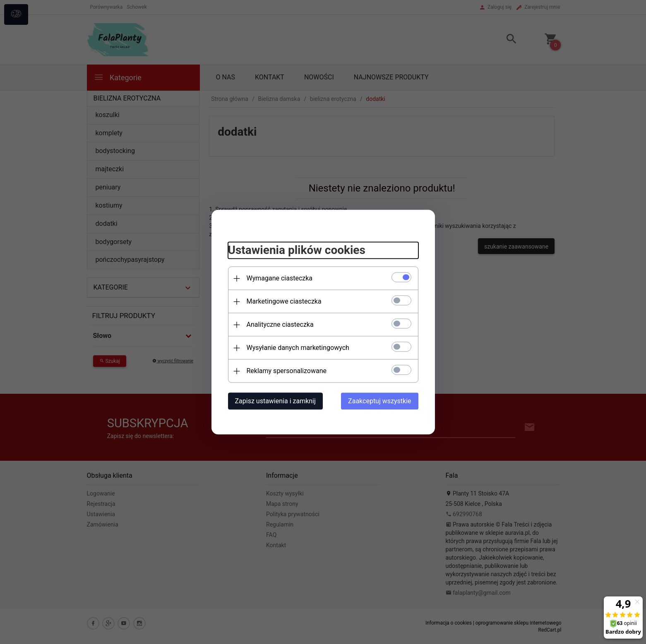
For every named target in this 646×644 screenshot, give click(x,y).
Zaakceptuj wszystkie (379, 401)
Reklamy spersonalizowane (287, 371)
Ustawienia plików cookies (297, 250)
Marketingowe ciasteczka (284, 301)
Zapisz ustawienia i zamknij (275, 401)
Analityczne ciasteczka (280, 324)
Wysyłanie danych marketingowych (298, 348)
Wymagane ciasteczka (280, 278)
